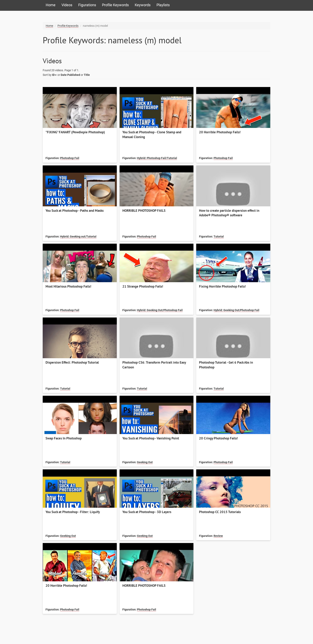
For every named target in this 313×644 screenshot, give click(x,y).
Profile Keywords (115, 5)
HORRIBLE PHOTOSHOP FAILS (144, 211)
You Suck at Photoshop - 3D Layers (147, 512)
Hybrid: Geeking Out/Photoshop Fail (160, 310)
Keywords (143, 5)
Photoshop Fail (70, 158)
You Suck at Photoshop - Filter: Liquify (73, 512)
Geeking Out (145, 462)
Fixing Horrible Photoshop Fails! (222, 286)
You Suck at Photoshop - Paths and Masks (75, 211)
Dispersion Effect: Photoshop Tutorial (72, 362)
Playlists (163, 5)
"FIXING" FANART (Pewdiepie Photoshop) (75, 132)
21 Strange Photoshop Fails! (143, 286)
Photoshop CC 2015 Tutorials (220, 512)
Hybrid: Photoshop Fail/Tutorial (157, 158)
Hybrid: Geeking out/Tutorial (78, 236)
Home (51, 5)
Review (218, 536)
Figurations (87, 5)
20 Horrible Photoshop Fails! (220, 132)
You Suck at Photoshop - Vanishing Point (151, 438)
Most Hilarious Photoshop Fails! (68, 286)
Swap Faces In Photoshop (64, 438)
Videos (67, 5)
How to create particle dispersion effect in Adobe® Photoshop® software (229, 213)
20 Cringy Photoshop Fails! (218, 438)
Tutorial (219, 236)
